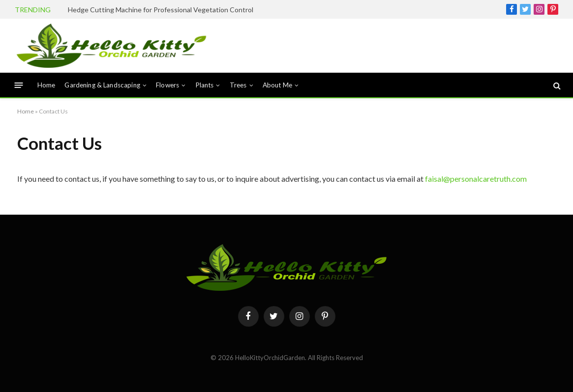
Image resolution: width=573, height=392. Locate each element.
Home (46, 85)
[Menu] (19, 85)
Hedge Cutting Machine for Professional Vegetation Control (161, 10)
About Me (277, 85)
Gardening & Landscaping (102, 85)
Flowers (167, 85)
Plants (205, 85)
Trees (238, 85)
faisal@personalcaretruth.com (476, 179)
